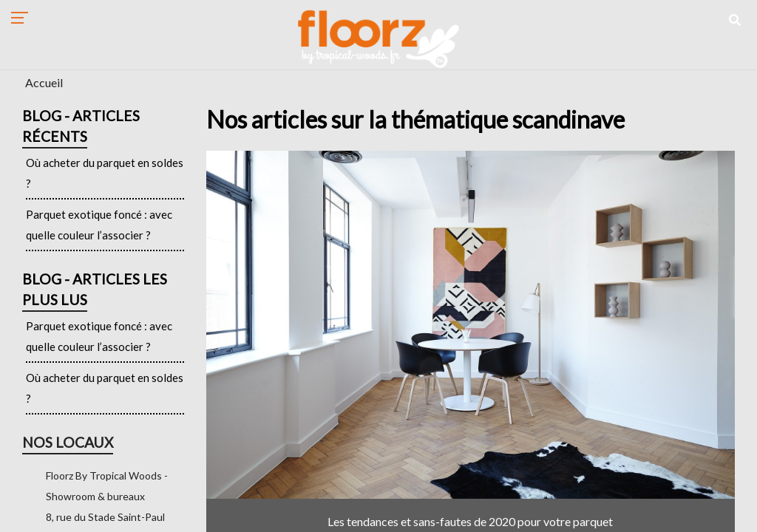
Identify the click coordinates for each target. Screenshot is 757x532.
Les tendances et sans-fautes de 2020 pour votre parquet (470, 521)
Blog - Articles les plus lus (95, 289)
